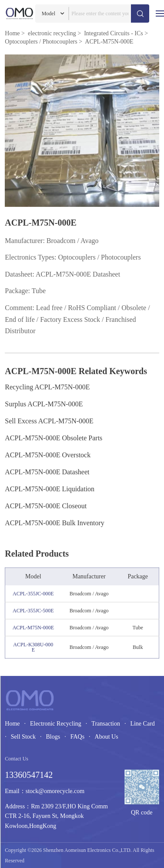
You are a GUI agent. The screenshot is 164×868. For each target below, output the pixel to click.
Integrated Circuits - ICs (114, 33)
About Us (107, 737)
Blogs (53, 737)
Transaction (106, 724)
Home (12, 33)
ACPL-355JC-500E (33, 611)
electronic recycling (52, 33)
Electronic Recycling (56, 724)
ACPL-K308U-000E (33, 647)
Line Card (142, 724)
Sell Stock (23, 737)
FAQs (77, 737)
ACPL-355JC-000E (33, 594)
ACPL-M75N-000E (33, 628)
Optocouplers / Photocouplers (41, 42)
